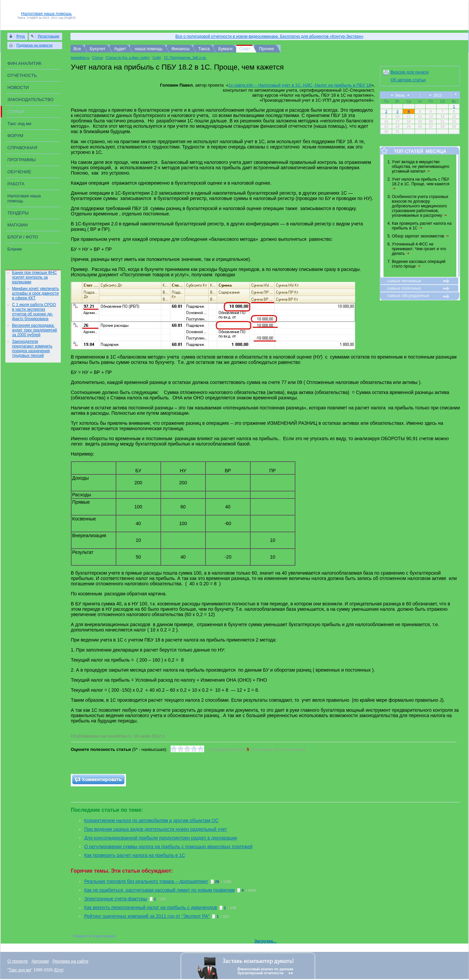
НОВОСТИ (18, 87)
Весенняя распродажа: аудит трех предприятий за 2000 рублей (34, 330)
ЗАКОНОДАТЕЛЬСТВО (30, 100)
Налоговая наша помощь (46, 14)
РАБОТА (16, 184)
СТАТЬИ (16, 112)
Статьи (98, 58)
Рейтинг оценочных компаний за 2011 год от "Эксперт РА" (147, 916)
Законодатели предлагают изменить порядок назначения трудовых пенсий (32, 349)
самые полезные (404, 288)
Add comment (98, 780)
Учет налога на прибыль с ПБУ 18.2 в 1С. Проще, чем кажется (421, 183)
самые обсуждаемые (408, 296)
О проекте (18, 961)
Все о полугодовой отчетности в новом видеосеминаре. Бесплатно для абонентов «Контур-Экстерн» (269, 36)
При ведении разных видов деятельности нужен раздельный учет (155, 829)
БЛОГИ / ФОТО (23, 237)
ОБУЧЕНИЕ (19, 172)
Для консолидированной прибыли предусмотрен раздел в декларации (161, 838)
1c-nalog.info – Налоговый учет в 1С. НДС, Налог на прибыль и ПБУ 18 (300, 85)
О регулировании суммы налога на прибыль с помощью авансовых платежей (168, 847)
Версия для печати (410, 72)
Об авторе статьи (408, 80)
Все (77, 49)
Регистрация (48, 36)
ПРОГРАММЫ (22, 160)
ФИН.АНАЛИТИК (24, 63)
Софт (245, 49)
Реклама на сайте (70, 961)
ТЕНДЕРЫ (18, 213)
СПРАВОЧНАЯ (22, 148)
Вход (21, 36)
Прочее (266, 49)
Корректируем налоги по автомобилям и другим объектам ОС (151, 820)
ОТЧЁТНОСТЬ (22, 75)
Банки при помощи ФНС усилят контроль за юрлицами (34, 277)
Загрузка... (265, 941)
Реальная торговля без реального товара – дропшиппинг (146, 881)
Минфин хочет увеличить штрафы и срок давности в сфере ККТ (35, 293)
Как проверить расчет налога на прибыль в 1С (422, 226)
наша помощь (149, 49)
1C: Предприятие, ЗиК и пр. (185, 58)
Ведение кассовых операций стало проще (419, 264)
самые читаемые (404, 281)
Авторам (40, 961)
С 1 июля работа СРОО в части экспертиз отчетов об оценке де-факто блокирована (34, 312)
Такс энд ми (19, 124)
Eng (59, 970)
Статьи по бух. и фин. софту (128, 58)
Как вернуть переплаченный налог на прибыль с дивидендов (151, 907)
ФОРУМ (15, 136)
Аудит (120, 49)
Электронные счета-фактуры (116, 899)
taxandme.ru (80, 58)
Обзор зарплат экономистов (421, 236)
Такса (204, 49)
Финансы (181, 49)
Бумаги (225, 49)
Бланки (15, 249)
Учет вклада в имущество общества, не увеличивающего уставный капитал (421, 167)
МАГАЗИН (18, 225)
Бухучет (97, 49)
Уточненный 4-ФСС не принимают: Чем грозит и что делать (419, 249)
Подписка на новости (34, 45)
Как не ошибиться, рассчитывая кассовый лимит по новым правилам (160, 890)
